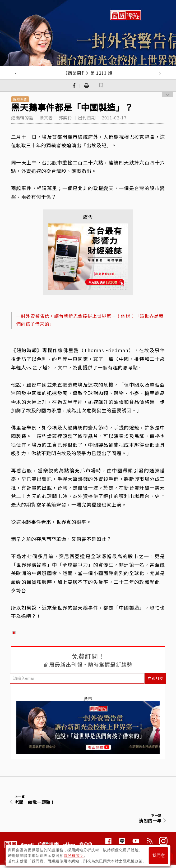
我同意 (159, 855)
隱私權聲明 (74, 855)
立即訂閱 (155, 678)
